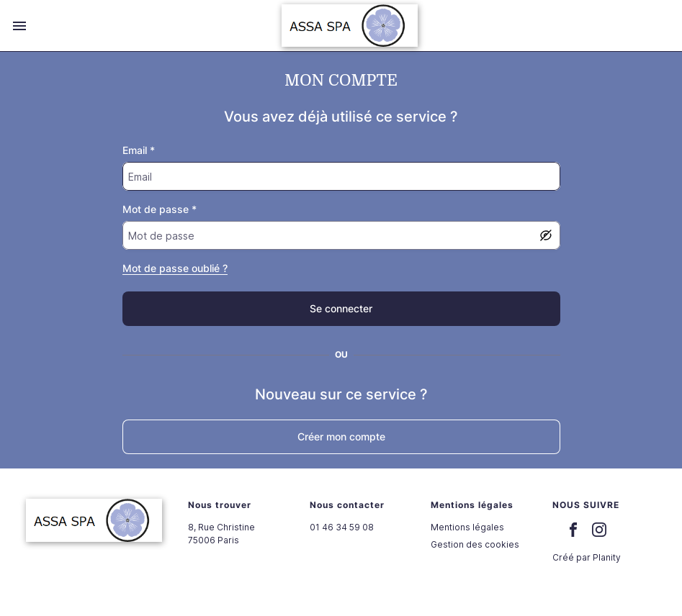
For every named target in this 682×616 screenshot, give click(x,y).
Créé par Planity (587, 557)
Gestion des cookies (475, 544)
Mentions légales (467, 527)
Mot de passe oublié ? (175, 268)
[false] (341, 309)
